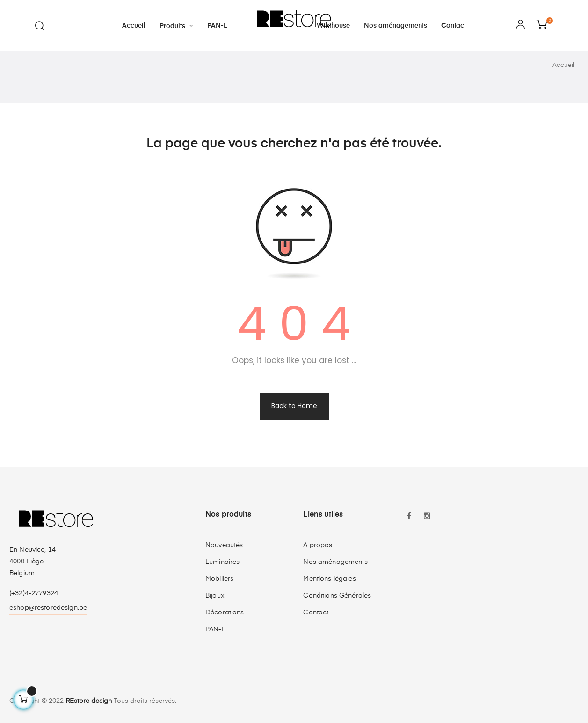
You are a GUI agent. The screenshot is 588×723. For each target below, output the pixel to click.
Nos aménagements (335, 562)
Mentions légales (329, 579)
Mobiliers (219, 579)
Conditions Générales (337, 596)
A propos (318, 545)
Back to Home (294, 406)
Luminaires (222, 562)
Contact (316, 613)
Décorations (225, 613)
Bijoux (215, 596)
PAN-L (215, 629)
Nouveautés (224, 545)
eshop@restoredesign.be (48, 608)
